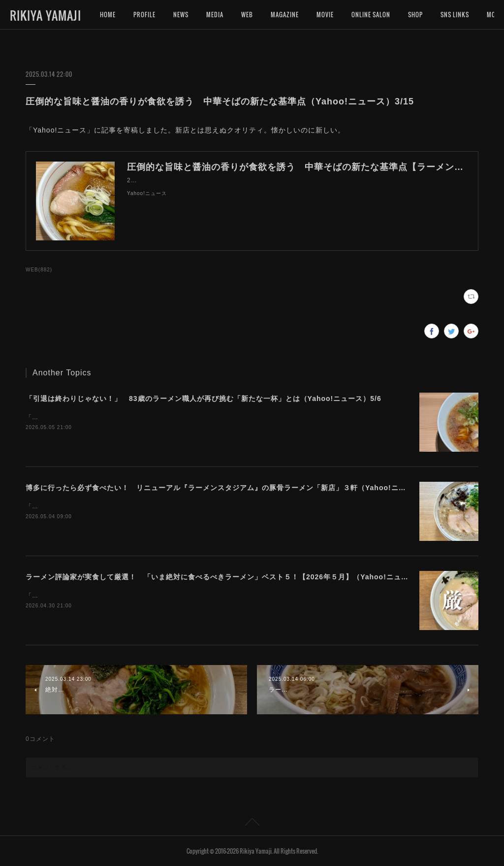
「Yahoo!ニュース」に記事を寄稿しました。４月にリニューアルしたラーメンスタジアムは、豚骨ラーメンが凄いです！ (199, 506)
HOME (108, 15)
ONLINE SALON (371, 15)
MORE (448, 15)
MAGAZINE (285, 15)
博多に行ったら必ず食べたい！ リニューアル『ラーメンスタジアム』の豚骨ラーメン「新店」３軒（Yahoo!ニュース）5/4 (232, 488)
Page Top (252, 824)
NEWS (181, 15)
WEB (247, 15)
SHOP (415, 15)
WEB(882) (39, 270)
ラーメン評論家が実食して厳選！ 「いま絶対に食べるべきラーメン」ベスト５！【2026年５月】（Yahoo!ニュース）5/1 (230, 577)
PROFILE (144, 15)
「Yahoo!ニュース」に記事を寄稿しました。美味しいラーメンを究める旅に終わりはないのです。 (167, 417)
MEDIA (215, 15)
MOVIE (325, 15)
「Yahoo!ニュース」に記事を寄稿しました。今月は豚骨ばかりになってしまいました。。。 (158, 596)
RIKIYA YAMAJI (46, 15)
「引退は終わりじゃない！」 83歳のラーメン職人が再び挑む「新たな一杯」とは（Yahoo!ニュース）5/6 (204, 399)
